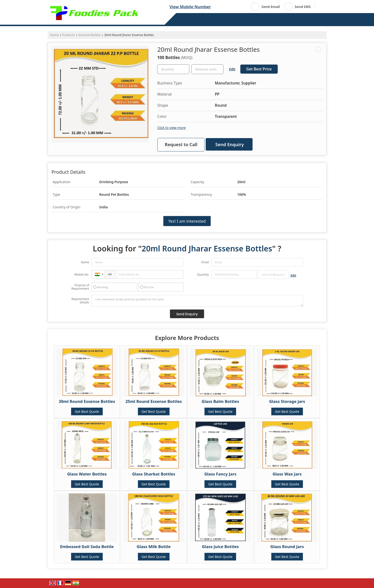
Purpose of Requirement (80, 287)
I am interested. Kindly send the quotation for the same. (197, 301)
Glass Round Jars (287, 547)
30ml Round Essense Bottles (87, 401)
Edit (232, 69)
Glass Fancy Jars (220, 474)
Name (85, 262)
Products (69, 35)
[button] (190, 7)
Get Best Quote (87, 411)
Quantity (203, 275)
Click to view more (172, 128)
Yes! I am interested (187, 221)
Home (54, 35)
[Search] (320, 6)
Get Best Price (259, 69)
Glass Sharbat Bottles (154, 474)
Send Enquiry (230, 144)
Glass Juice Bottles (220, 547)
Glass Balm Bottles (220, 401)
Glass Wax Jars (287, 474)
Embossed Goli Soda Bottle (87, 547)
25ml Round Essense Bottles (154, 401)
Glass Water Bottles (87, 474)
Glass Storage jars (287, 401)
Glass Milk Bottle (154, 547)
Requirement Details (80, 301)
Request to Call (181, 144)
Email (205, 262)
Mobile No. (82, 275)
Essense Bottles (90, 35)
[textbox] (207, 69)
